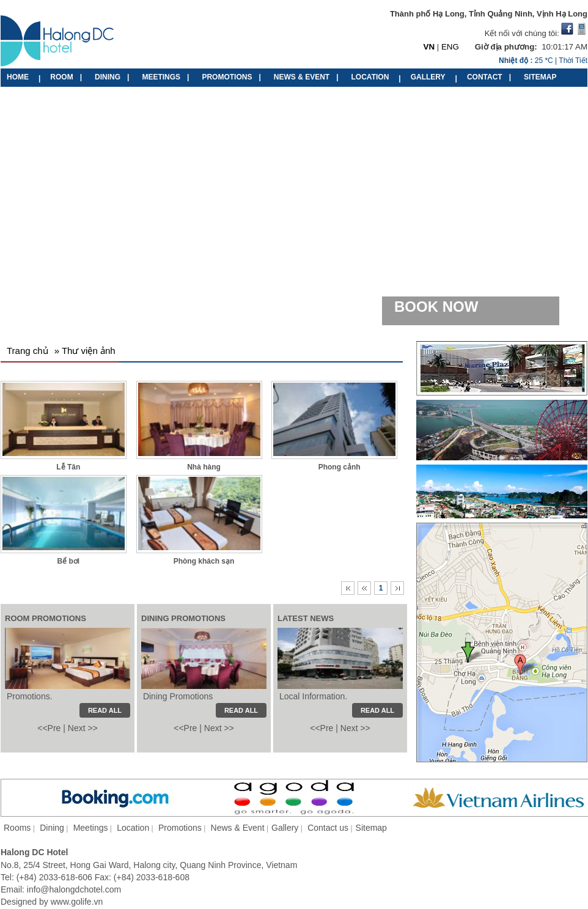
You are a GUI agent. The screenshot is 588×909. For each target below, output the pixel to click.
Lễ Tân (68, 467)
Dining (52, 828)
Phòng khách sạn (204, 561)
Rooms (17, 828)
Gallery (285, 828)
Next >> (83, 728)
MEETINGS (161, 77)
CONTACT (485, 77)
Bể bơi (68, 561)
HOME (18, 77)
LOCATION (370, 77)
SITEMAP (540, 77)
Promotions (180, 828)
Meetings (91, 828)
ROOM (61, 77)
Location (133, 828)
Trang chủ (28, 351)
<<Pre (49, 728)
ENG (450, 47)
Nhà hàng (204, 467)
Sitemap (371, 828)
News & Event (238, 828)
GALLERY (428, 77)
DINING (108, 77)
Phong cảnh (340, 467)
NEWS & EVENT (302, 77)
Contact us (328, 828)
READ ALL (377, 710)
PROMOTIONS (227, 77)
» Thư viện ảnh (85, 351)
